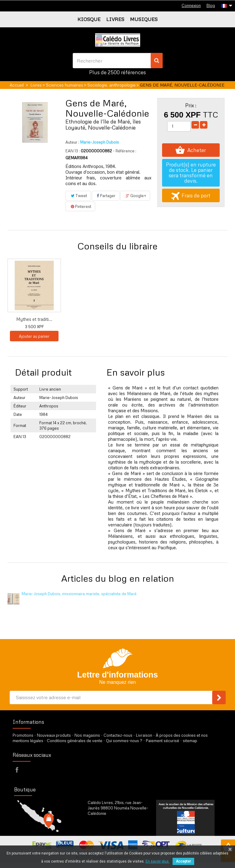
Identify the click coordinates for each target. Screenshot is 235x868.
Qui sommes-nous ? (124, 741)
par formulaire (117, 828)
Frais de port (191, 195)
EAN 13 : (73, 151)
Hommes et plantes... (34, 319)
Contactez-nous (118, 735)
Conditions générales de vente (75, 741)
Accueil (17, 85)
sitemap (190, 741)
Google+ (135, 196)
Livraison (144, 735)
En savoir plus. (158, 861)
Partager (106, 196)
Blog (211, 5)
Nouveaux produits (54, 735)
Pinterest (80, 206)
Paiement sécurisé (163, 741)
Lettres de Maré (94, 319)
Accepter (183, 861)
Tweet (78, 196)
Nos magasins (87, 735)
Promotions (23, 735)
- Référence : (125, 151)
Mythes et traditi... (153, 319)
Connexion (191, 5)
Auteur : (72, 142)
